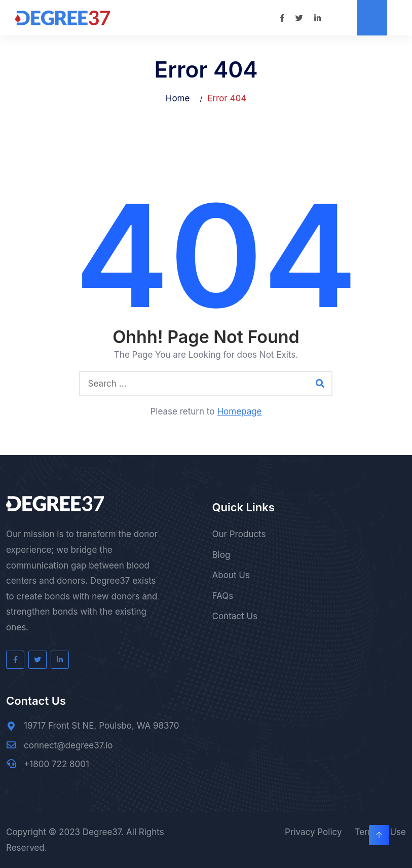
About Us (231, 575)
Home (178, 98)
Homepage (239, 411)
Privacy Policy (313, 832)
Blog (221, 555)
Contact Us (235, 616)
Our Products (239, 534)
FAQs (223, 596)
